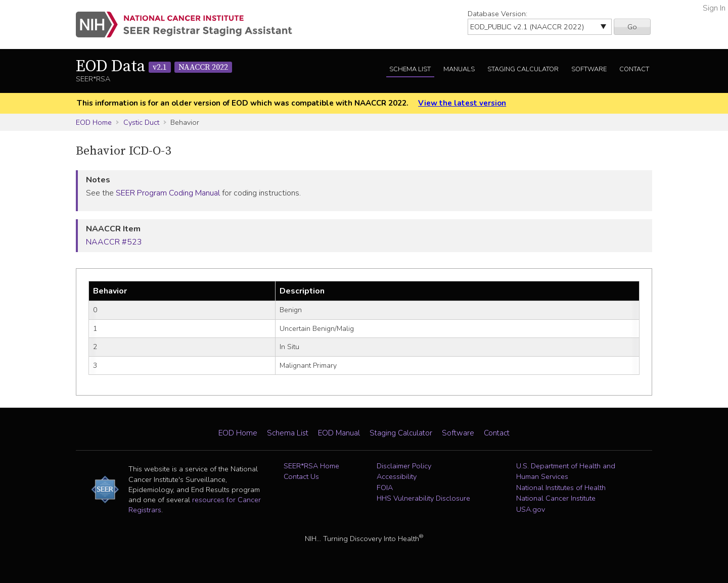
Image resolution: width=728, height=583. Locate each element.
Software (589, 69)
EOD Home (94, 122)
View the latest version (462, 103)
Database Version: (497, 14)
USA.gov (531, 509)
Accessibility (397, 476)
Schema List (410, 69)
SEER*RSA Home (311, 466)
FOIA (385, 488)
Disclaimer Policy (404, 466)
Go (632, 27)
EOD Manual (339, 433)
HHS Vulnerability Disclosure (423, 498)
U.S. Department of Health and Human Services (566, 471)
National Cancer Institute (556, 498)
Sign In (714, 8)
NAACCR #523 (114, 242)
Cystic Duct (141, 122)
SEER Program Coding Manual (168, 193)
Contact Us (301, 476)
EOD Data (154, 67)
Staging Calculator (523, 69)
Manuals (459, 69)
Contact (634, 69)
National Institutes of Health (561, 488)
